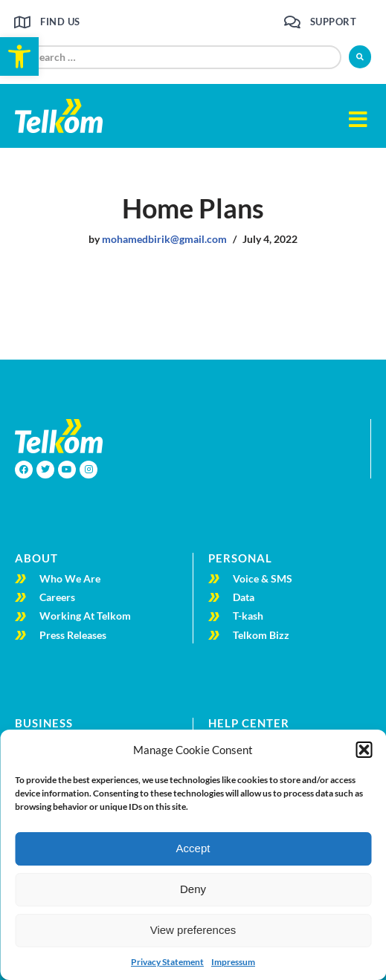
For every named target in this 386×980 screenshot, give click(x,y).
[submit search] (360, 57)
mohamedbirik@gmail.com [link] (164, 239)
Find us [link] (60, 22)
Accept (193, 848)
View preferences (193, 930)
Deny (193, 889)
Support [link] (334, 22)
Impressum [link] (233, 962)
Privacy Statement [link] (167, 962)
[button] (364, 750)
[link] (19, 56)
